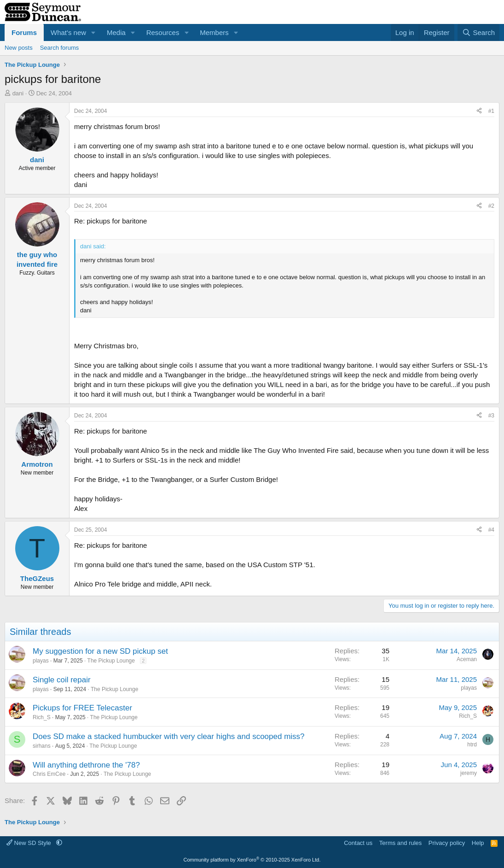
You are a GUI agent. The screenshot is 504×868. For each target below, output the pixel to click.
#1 (491, 111)
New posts (19, 48)
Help (478, 843)
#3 (491, 416)
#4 (491, 530)
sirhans (42, 746)
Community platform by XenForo (252, 860)
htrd (472, 745)
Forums (24, 32)
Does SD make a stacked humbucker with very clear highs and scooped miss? (169, 736)
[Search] (478, 32)
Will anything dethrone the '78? (86, 765)
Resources (163, 32)
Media (116, 32)
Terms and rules (400, 843)
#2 (491, 206)
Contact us (358, 843)
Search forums (60, 48)
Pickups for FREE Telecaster (82, 708)
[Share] (479, 111)
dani (18, 93)
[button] (93, 32)
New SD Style (29, 843)
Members (214, 32)
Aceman (467, 659)
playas (41, 661)
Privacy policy (447, 843)
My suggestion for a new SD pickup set (100, 651)
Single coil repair (62, 680)
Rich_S (42, 717)
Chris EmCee (49, 774)
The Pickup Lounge (111, 661)
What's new (68, 32)
